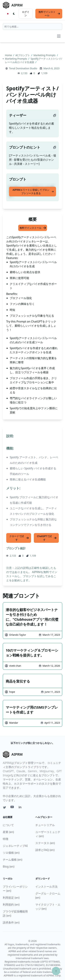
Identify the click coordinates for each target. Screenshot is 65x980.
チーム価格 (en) (13, 860)
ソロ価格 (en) (11, 853)
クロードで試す (19, 538)
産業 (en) (8, 832)
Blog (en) (9, 867)
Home (9, 55)
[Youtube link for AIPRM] (12, 808)
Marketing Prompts (45, 55)
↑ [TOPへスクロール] (56, 971)
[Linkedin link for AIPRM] (21, 808)
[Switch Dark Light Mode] (14, 14)
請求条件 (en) (11, 922)
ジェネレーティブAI (15, 846)
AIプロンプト (23, 55)
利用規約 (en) (11, 905)
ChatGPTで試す (47, 538)
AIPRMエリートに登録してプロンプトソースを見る (33, 191)
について (8, 825)
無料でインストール (49, 14)
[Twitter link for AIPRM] (5, 807)
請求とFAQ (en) (45, 850)
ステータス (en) (45, 843)
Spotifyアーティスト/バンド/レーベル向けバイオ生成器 (34, 60)
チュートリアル (45, 825)
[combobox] (32, 27)
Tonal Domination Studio (23, 68)
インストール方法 (46, 887)
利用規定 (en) (11, 898)
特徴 (6, 839)
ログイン (26, 14)
